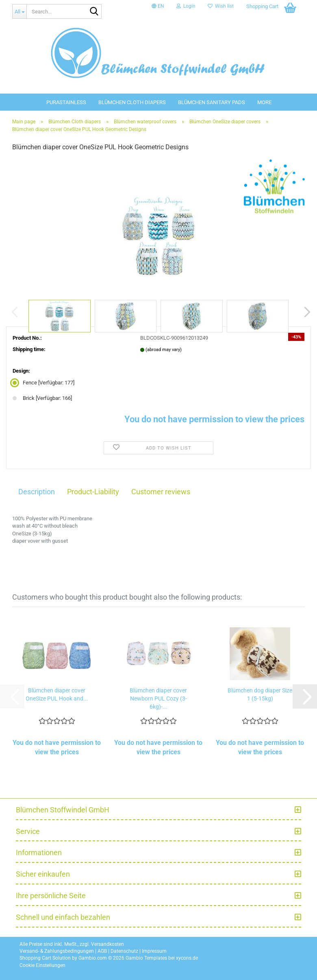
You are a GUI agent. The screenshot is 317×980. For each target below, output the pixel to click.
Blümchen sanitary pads (212, 102)
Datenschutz (124, 951)
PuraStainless (66, 102)
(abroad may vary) (164, 350)
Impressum (154, 951)
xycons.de (187, 958)
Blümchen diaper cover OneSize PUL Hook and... (57, 694)
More (264, 102)
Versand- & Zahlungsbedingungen (57, 951)
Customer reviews (161, 492)
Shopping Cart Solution (45, 958)
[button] (158, 6)
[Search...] (19, 11)
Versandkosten (107, 944)
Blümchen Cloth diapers (132, 102)
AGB (102, 951)
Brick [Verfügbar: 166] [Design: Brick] (42, 398)
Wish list (221, 6)
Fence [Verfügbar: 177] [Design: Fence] (43, 383)
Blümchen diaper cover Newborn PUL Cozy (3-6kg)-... (158, 698)
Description (37, 492)
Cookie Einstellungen (42, 965)
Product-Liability (93, 492)
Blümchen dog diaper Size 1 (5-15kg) (260, 694)
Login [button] (186, 6)
